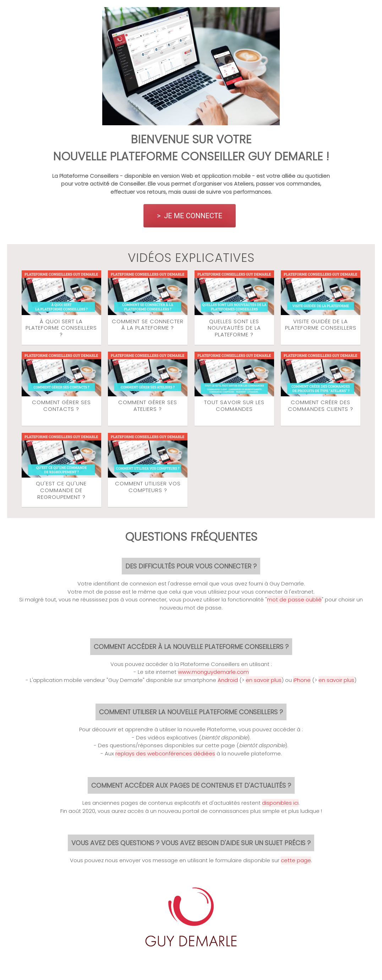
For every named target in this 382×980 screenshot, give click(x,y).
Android (228, 680)
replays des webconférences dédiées (165, 753)
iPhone (302, 680)
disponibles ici (280, 803)
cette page (296, 860)
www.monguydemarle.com (213, 672)
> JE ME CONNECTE (190, 216)
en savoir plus (264, 680)
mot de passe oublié (294, 599)
